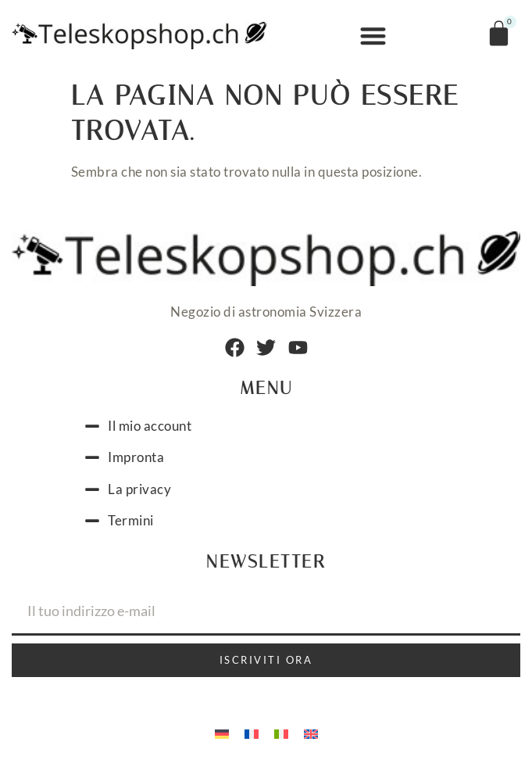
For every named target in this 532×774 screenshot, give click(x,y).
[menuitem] (222, 733)
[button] (373, 36)
